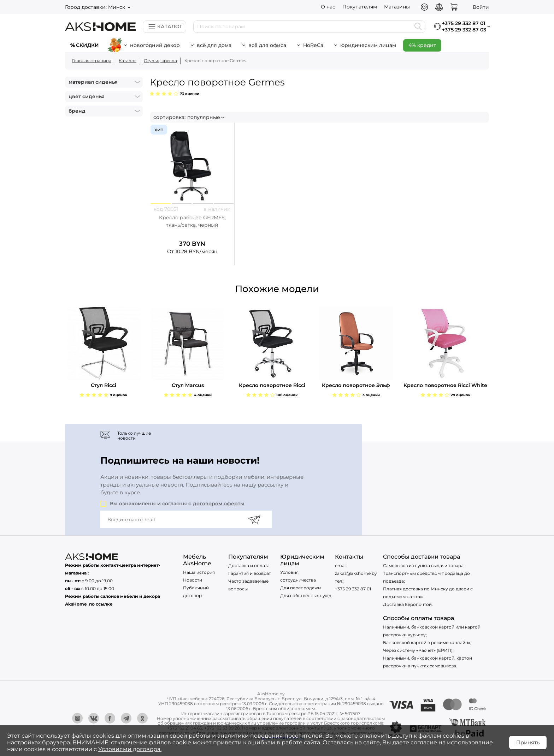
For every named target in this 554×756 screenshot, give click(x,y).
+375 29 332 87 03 (464, 30)
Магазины (397, 7)
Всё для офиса (267, 45)
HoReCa (313, 45)
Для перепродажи (300, 588)
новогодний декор (155, 45)
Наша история (199, 572)
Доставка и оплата (249, 565)
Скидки (87, 45)
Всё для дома (214, 45)
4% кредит (422, 45)
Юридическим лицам (368, 45)
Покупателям (360, 7)
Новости (193, 580)
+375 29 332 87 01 (353, 589)
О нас (328, 7)
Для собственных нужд (306, 596)
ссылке (104, 604)
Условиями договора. (130, 749)
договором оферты (219, 504)
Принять (528, 742)
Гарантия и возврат (250, 573)
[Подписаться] (254, 519)
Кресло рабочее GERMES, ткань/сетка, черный (192, 221)
